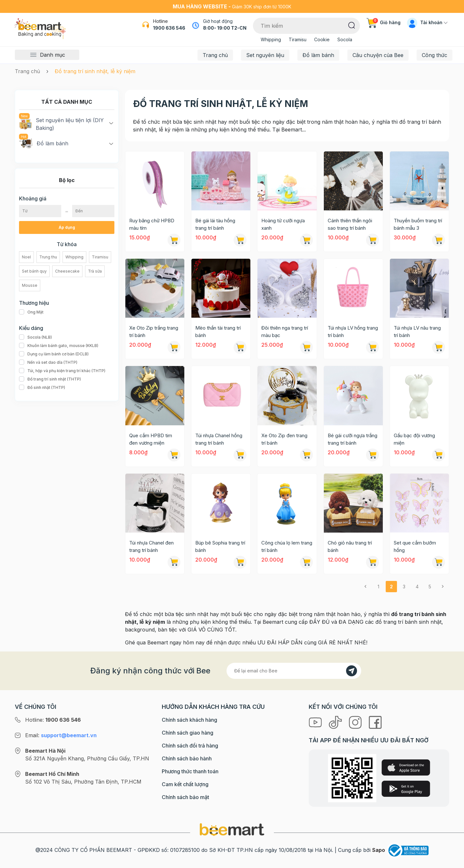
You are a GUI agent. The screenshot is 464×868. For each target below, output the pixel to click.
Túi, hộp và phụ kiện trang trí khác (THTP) (62, 371)
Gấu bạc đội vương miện (414, 439)
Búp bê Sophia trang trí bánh (220, 546)
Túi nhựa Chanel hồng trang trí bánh (219, 439)
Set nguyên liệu (265, 55)
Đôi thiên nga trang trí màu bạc (285, 332)
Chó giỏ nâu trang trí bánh (350, 546)
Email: (61, 735)
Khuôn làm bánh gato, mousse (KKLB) (59, 346)
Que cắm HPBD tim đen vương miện (151, 439)
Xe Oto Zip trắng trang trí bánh (154, 332)
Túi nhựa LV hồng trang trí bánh (353, 332)
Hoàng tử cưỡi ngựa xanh (283, 224)
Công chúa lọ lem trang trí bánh (287, 546)
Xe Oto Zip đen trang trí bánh (284, 439)
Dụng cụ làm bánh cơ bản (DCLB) (54, 354)
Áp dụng (67, 227)
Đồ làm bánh (318, 55)
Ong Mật (31, 312)
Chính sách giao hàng (188, 733)
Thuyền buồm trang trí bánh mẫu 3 (418, 224)
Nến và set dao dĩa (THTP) (48, 362)
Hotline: (53, 720)
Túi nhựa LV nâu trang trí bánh (417, 332)
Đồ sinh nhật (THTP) (42, 388)
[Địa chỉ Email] (294, 671)
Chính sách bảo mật (185, 797)
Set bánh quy (34, 271)
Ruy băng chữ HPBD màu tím (152, 224)
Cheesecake (67, 271)
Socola (345, 39)
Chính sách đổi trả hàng (190, 746)
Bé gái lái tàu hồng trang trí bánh (215, 224)
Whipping (271, 39)
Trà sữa (95, 271)
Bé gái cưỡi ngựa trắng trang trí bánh (353, 439)
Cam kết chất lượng (185, 784)
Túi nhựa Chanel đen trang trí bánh (151, 546)
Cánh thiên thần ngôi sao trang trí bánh (350, 224)
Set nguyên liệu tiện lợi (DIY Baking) (61, 124)
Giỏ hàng (383, 22)
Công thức (435, 55)
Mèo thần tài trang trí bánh (218, 332)
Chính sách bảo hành (187, 758)
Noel (26, 257)
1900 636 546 (169, 28)
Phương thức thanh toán (190, 771)
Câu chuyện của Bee (378, 55)
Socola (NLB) (35, 337)
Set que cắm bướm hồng (415, 546)
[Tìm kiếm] (352, 25)
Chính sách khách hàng (189, 720)
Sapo (379, 850)
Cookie (322, 39)
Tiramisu (298, 39)
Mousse (30, 285)
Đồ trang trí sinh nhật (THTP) (50, 379)
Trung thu (48, 257)
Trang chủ (215, 55)
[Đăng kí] (352, 671)
